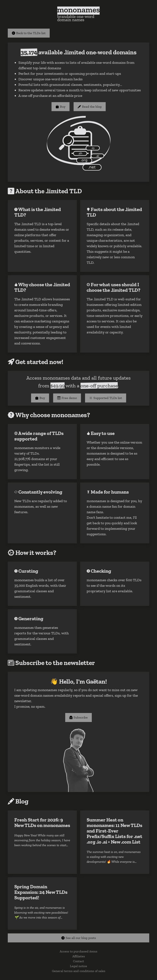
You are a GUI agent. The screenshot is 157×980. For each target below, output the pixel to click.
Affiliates (79, 956)
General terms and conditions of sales (79, 971)
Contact (78, 961)
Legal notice (78, 966)
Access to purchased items (78, 951)
